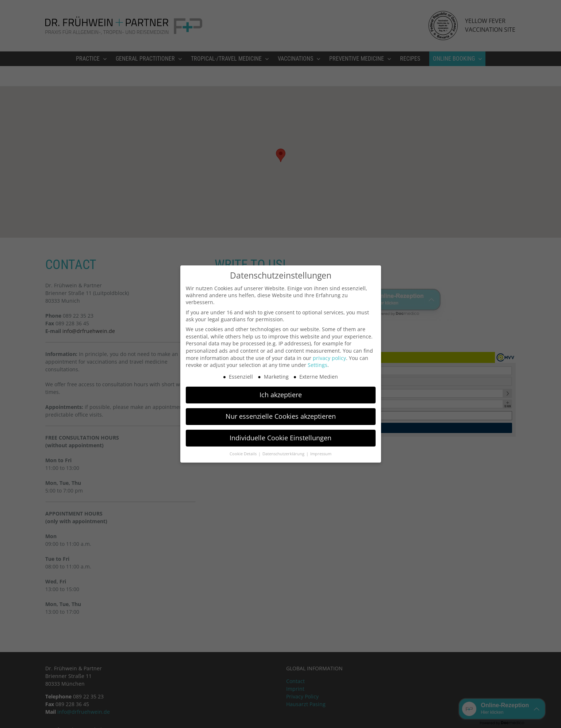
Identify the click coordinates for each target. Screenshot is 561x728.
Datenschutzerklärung (284, 454)
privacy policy (329, 358)
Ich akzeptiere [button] (281, 395)
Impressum (321, 454)
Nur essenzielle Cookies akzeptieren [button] (281, 416)
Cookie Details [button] (244, 454)
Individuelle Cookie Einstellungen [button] (280, 438)
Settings (318, 365)
